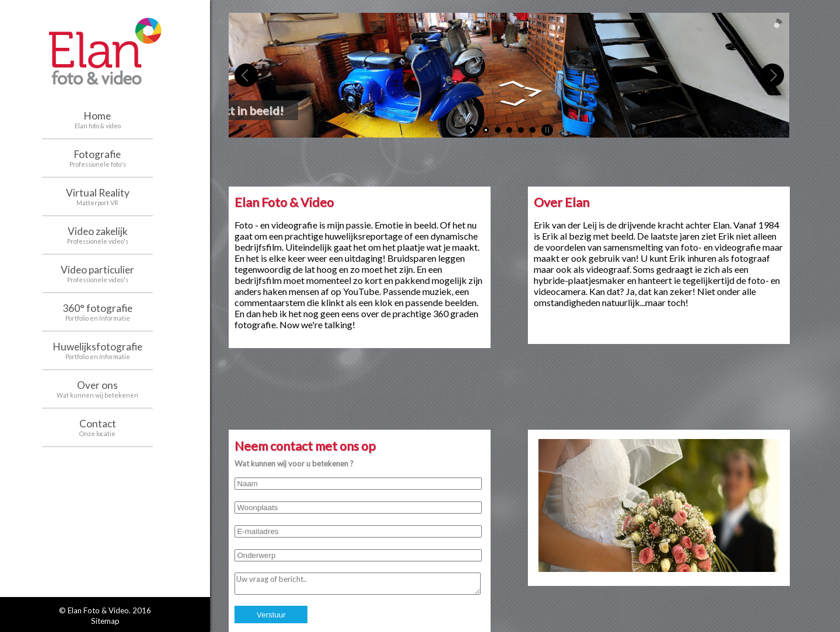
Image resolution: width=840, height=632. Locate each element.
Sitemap (105, 621)
